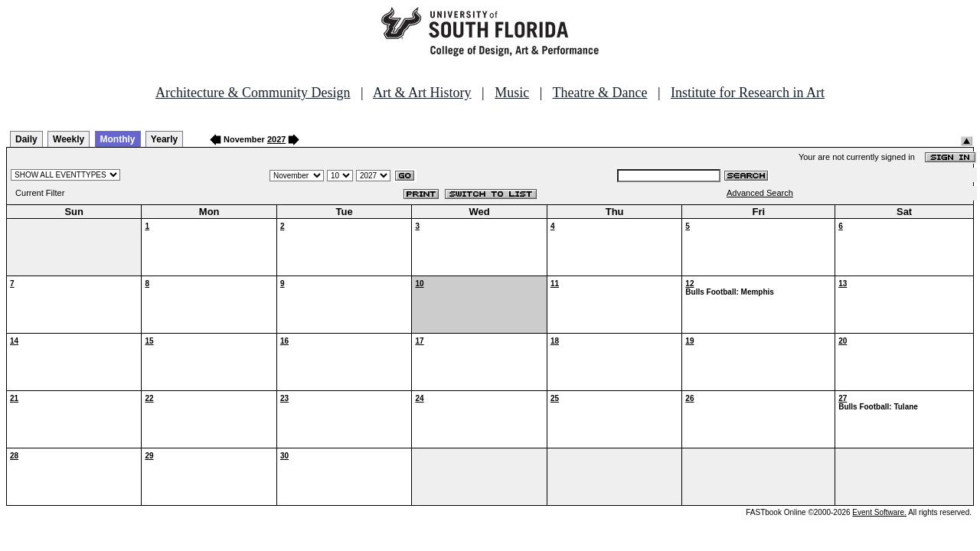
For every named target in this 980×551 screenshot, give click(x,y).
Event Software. (879, 512)
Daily (26, 139)
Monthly (118, 139)
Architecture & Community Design (253, 93)
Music (512, 93)
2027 (276, 139)
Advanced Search (760, 193)
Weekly (69, 139)
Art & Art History (422, 93)
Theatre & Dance (599, 93)
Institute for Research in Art (748, 93)
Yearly (164, 139)
